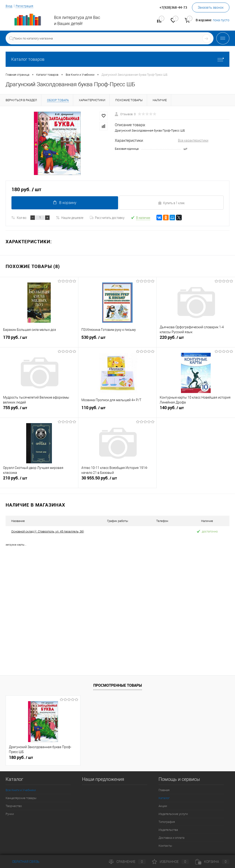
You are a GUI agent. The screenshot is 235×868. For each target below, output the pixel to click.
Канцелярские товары (21, 798)
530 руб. (117, 341)
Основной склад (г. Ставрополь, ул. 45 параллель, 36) (48, 531)
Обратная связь (23, 862)
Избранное (170, 862)
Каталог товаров (117, 59)
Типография (167, 822)
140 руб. (196, 411)
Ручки (10, 814)
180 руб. (21, 757)
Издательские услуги (173, 814)
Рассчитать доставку (107, 218)
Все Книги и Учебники (21, 790)
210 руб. (39, 482)
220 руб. (196, 341)
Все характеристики (193, 140)
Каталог (164, 798)
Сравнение (127, 862)
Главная (164, 790)
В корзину (64, 202)
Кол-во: (22, 218)
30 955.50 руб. (117, 482)
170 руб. (39, 341)
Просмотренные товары (118, 685)
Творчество (14, 806)
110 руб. (117, 411)
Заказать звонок (211, 7)
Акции (163, 806)
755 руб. (39, 411)
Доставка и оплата (172, 838)
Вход (9, 6)
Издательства (168, 830)
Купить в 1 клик (171, 203)
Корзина (212, 862)
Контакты (165, 846)
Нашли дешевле (70, 218)
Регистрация (26, 6)
